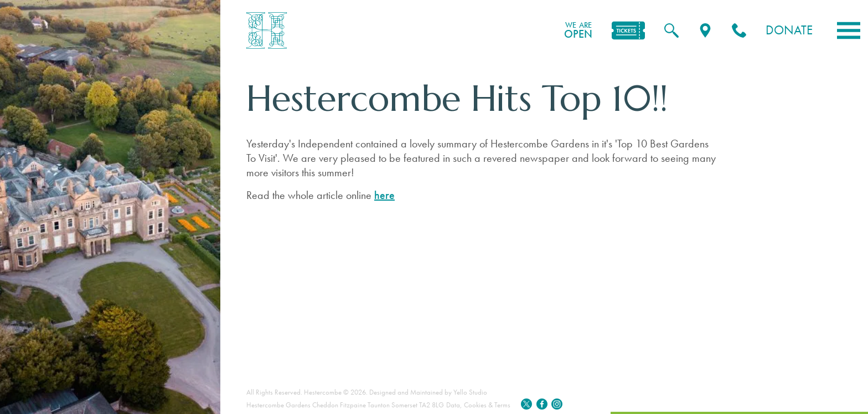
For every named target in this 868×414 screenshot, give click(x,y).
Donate (789, 30)
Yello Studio (470, 392)
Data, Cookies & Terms (478, 405)
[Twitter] (526, 405)
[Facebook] (542, 405)
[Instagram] (557, 405)
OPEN (578, 30)
